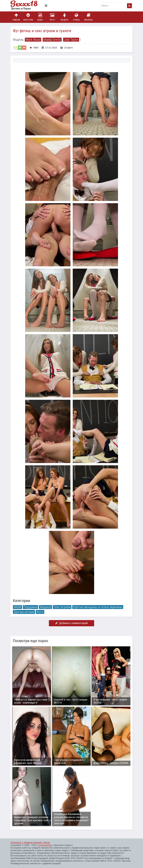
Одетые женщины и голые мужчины (98, 607)
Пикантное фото (27, 6)
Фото (52, 17)
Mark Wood (33, 40)
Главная (16, 17)
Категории (28, 17)
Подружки (30, 607)
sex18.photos (45, 845)
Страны (76, 17)
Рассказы (89, 17)
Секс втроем (62, 607)
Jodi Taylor (71, 40)
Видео (40, 17)
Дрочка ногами (24, 612)
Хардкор (45, 607)
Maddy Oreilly (52, 40)
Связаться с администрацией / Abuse (30, 843)
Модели (64, 17)
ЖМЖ (17, 607)
